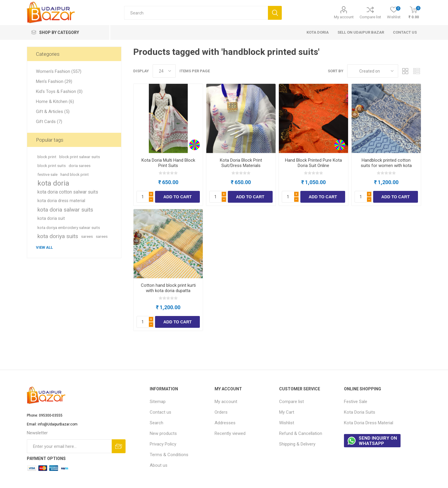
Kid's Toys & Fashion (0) (59, 91)
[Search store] (196, 13)
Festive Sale (356, 402)
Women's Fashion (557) (59, 71)
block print (47, 157)
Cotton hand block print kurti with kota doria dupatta (168, 288)
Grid (406, 71)
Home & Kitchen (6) (55, 101)
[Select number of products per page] (164, 71)
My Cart (287, 412)
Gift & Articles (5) (53, 112)
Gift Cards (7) (49, 122)
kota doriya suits (58, 236)
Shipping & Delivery (297, 444)
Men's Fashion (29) (54, 81)
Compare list (370, 17)
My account (344, 17)
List (417, 71)
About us (159, 465)
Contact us (160, 412)
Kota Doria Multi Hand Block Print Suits (168, 163)
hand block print (75, 174)
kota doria (53, 183)
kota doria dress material (61, 201)
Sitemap (158, 402)
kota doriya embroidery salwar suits (69, 227)
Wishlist (287, 423)
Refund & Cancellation (301, 433)
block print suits (52, 166)
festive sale (47, 174)
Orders (221, 412)
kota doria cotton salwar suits (68, 192)
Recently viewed (230, 433)
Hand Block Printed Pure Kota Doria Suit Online (313, 163)
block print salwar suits (80, 157)
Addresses (225, 423)
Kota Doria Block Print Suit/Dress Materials (241, 163)
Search (157, 423)
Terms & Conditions (169, 455)
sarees (87, 236)
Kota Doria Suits (360, 412)
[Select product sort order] (373, 71)
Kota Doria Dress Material (369, 423)
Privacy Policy (163, 444)
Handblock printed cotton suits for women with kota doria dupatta (386, 166)
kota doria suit (51, 218)
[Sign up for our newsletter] (69, 446)
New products (163, 433)
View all (44, 247)
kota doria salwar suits (65, 210)
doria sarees (80, 166)
